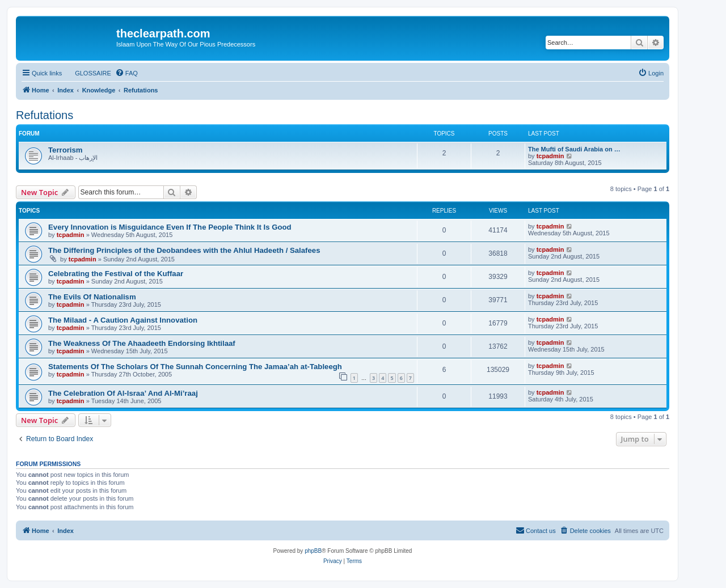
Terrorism (66, 150)
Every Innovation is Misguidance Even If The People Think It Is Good (170, 227)
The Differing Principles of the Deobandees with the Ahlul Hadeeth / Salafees (184, 250)
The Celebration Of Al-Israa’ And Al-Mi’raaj (123, 393)
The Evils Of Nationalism (92, 297)
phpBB (313, 551)
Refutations (45, 115)
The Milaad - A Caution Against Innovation (123, 320)
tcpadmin (550, 156)
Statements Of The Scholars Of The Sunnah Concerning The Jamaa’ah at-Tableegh (195, 367)
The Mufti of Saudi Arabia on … (574, 149)
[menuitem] (88, 73)
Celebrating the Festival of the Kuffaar (116, 274)
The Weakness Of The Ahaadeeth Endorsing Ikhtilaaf (142, 343)
